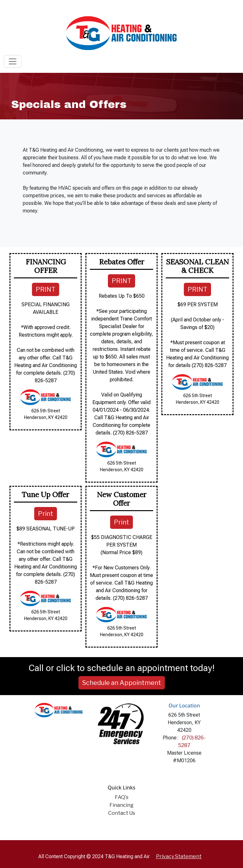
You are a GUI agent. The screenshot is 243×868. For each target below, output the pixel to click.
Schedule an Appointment (122, 683)
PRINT (46, 289)
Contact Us (122, 813)
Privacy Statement (179, 856)
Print (46, 514)
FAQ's (122, 797)
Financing (121, 805)
